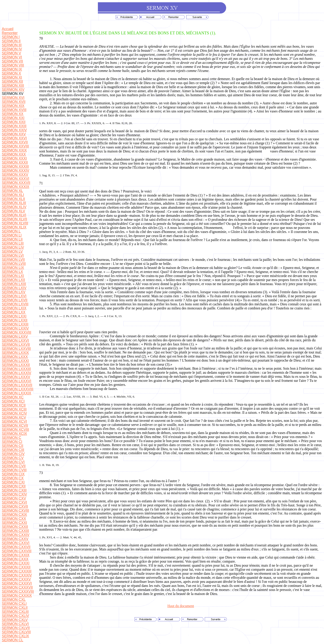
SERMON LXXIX (15, 353)
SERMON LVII (13, 260)
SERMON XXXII (15, 162)
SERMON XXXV (15, 175)
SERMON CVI (13, 462)
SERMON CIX (13, 474)
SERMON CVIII (14, 470)
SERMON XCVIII (15, 430)
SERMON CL (12, 640)
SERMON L (11, 231)
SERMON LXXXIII (16, 369)
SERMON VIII (13, 65)
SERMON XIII (13, 86)
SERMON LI (12, 235)
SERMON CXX (14, 519)
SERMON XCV (14, 417)
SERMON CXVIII (15, 511)
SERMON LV (12, 252)
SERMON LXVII (15, 300)
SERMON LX (12, 272)
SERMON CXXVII (16, 547)
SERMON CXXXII (16, 567)
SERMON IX (12, 69)
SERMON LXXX (15, 357)
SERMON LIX (13, 268)
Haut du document (181, 606)
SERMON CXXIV (16, 535)
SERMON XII (12, 82)
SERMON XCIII (14, 409)
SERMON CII (12, 446)
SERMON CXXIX (16, 555)
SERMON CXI (13, 482)
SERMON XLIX (14, 227)
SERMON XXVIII (15, 146)
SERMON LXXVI (15, 341)
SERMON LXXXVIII (18, 389)
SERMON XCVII (15, 426)
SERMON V (11, 53)
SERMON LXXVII (16, 345)
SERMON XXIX (14, 150)
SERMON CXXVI (16, 543)
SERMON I (11, 37)
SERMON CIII (13, 450)
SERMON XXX (14, 154)
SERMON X (11, 73)
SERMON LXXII (15, 320)
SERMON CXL (14, 600)
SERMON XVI (13, 98)
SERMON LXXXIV (17, 373)
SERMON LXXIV (15, 328)
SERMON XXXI (14, 158)
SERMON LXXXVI (17, 381)
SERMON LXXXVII (17, 385)
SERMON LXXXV (16, 377)
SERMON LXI (13, 276)
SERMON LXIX (14, 308)
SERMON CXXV (15, 539)
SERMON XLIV (14, 207)
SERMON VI (12, 57)
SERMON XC (13, 397)
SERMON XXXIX (16, 187)
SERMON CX (13, 478)
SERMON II (11, 41)
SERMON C (11, 438)
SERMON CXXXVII (17, 587)
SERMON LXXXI (15, 361)
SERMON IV (12, 49)
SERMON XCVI (14, 422)
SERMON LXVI (14, 296)
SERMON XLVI (14, 215)
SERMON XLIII (14, 203)
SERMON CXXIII (15, 531)
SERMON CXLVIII (16, 632)
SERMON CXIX (14, 515)
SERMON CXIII (14, 490)
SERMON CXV (14, 498)
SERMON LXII (13, 280)
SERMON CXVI (14, 502)
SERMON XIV (13, 90)
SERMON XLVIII (15, 223)
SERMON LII (12, 239)
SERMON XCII (14, 405)
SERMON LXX (14, 312)
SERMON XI (12, 77)
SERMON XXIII (14, 126)
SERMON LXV (14, 292)
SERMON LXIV (14, 288)
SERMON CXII (14, 486)
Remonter (10, 33)
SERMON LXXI (14, 316)
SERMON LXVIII (15, 304)
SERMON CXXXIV (17, 575)
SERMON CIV (13, 454)
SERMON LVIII (14, 264)
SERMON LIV (13, 247)
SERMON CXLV (15, 620)
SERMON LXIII (14, 284)
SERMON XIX (13, 106)
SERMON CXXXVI (17, 583)
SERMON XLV (13, 211)
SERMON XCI (13, 401)
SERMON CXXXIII (17, 571)
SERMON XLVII (15, 219)
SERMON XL (12, 191)
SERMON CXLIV (15, 616)
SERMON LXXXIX (17, 393)
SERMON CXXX (15, 559)
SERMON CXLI (14, 604)
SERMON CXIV (14, 494)
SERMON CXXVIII (17, 551)
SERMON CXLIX (15, 636)
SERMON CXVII (15, 506)
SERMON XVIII (14, 110)
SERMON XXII (14, 122)
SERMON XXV (14, 134)
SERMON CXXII (15, 527)
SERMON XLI (13, 195)
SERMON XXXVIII (17, 332)
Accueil (8, 29)
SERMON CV (13, 458)
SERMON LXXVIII (16, 349)
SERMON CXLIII (15, 612)
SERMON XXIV (14, 130)
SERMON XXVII (15, 142)
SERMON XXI (13, 118)
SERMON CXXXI (16, 563)
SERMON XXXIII (15, 167)
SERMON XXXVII (16, 183)
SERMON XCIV (14, 413)
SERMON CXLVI (15, 624)
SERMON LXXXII (16, 365)
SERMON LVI (13, 256)
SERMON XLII (13, 199)
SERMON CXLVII (16, 628)
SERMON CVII (14, 466)
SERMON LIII (13, 243)
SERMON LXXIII (15, 324)
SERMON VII (12, 61)
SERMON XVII (14, 102)
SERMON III (12, 45)
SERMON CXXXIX (17, 596)
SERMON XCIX (14, 434)
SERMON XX (13, 114)
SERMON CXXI (14, 523)
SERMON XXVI (14, 138)
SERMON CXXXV (16, 579)
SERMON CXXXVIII (18, 591)
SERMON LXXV (15, 337)
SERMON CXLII (15, 608)
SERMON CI (12, 442)
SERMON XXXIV (16, 171)
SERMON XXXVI (16, 179)
